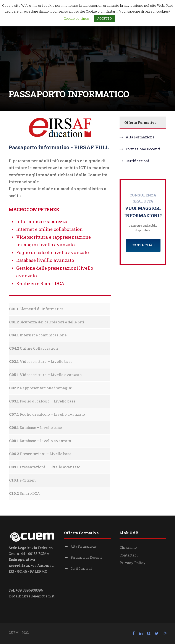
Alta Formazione (140, 137)
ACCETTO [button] (105, 19)
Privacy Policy (133, 563)
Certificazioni (137, 161)
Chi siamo (128, 547)
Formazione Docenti (143, 149)
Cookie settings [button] (76, 18)
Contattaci (129, 555)
